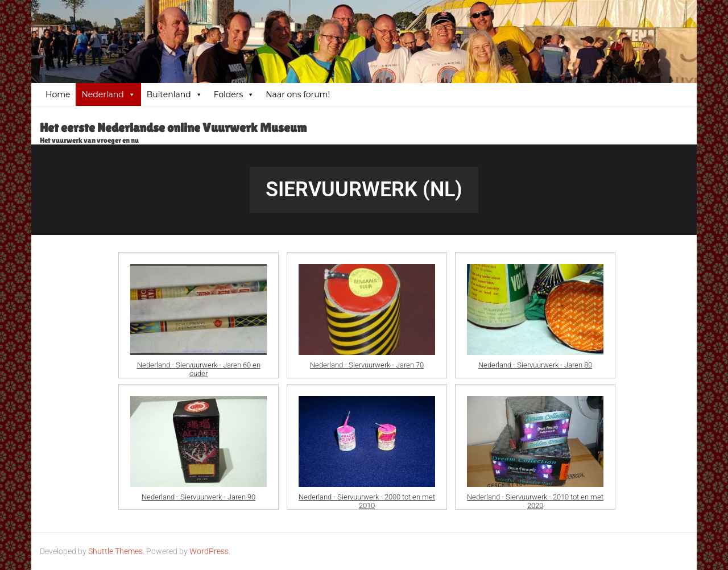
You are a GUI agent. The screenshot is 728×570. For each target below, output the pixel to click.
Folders (234, 94)
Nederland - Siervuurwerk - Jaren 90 (198, 497)
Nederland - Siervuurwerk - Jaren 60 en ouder (199, 366)
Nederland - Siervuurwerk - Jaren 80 (535, 365)
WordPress (209, 551)
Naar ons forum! (298, 94)
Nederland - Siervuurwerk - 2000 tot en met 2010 (367, 498)
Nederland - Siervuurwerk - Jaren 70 (367, 365)
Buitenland (175, 94)
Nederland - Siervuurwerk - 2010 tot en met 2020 (535, 498)
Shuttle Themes (115, 551)
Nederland (108, 94)
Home (58, 94)
